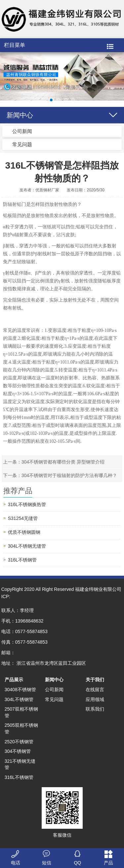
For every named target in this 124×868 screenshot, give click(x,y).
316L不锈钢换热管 (27, 504)
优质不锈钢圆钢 (24, 532)
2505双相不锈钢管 (21, 728)
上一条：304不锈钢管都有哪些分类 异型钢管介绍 (54, 462)
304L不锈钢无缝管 (27, 546)
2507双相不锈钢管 (21, 712)
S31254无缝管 (23, 518)
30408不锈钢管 (20, 690)
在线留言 (95, 690)
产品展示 (14, 680)
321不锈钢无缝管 (20, 764)
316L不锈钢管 (22, 560)
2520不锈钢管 (19, 742)
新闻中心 (54, 680)
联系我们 (95, 709)
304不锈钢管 (18, 751)
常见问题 (22, 144)
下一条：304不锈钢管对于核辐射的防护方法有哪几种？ (60, 475)
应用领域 (95, 699)
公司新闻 (22, 131)
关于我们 (95, 680)
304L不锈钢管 (19, 699)
